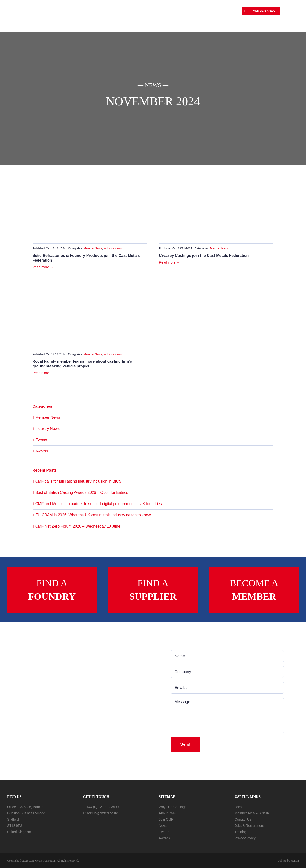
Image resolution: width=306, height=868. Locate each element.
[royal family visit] (90, 287)
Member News (93, 248)
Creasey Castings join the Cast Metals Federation (204, 256)
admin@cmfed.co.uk (102, 813)
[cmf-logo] (29, 10)
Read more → (43, 267)
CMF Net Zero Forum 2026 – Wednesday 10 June (78, 526)
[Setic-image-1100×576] (90, 181)
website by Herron (288, 861)
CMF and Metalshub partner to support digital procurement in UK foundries (99, 504)
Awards (42, 451)
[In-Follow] (95, 823)
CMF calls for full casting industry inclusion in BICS (78, 481)
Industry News (113, 248)
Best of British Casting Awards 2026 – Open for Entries (82, 493)
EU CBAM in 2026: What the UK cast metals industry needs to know (93, 515)
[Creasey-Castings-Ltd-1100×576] (216, 181)
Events (41, 440)
